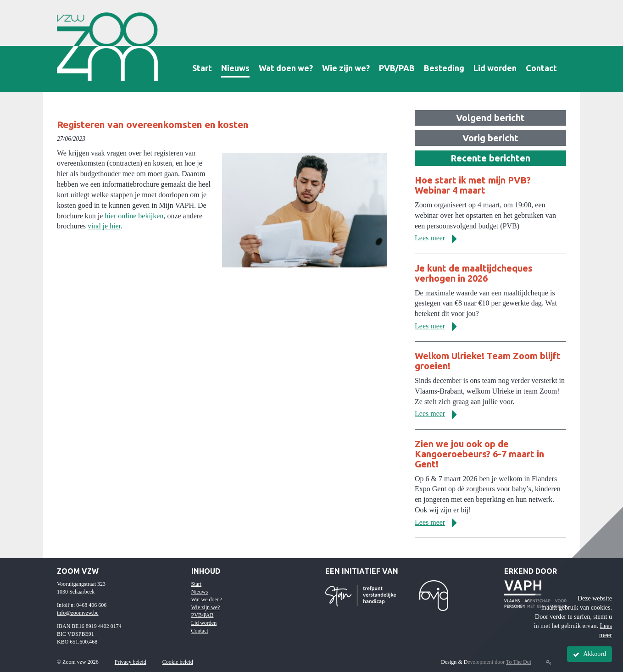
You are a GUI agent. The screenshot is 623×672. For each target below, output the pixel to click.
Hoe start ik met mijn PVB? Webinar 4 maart (473, 185)
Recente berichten (490, 158)
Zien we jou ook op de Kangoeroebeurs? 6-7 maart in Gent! (479, 454)
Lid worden (495, 68)
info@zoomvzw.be (78, 613)
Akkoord (590, 654)
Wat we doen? (207, 600)
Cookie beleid (178, 662)
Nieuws (235, 68)
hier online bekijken (134, 216)
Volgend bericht (490, 118)
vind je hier (104, 226)
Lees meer (439, 238)
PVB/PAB (397, 68)
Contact (541, 68)
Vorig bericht (490, 138)
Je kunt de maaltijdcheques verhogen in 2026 (474, 273)
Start (202, 68)
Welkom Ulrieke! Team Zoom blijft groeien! (488, 361)
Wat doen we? (286, 68)
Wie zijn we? (346, 68)
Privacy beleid (131, 662)
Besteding (444, 68)
